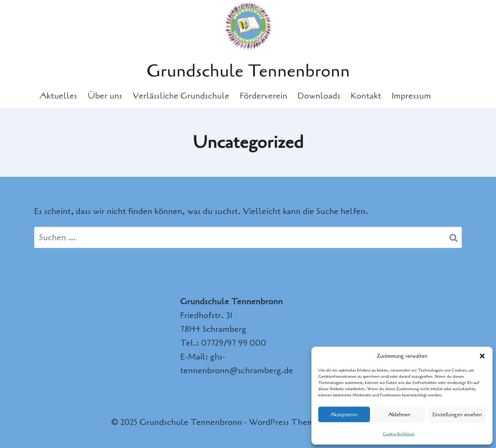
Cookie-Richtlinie (399, 434)
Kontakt (366, 96)
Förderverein (263, 96)
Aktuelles (58, 96)
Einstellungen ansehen (457, 415)
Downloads (319, 96)
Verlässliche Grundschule (181, 96)
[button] (482, 356)
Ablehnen (399, 415)
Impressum (411, 96)
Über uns (105, 96)
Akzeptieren (344, 415)
